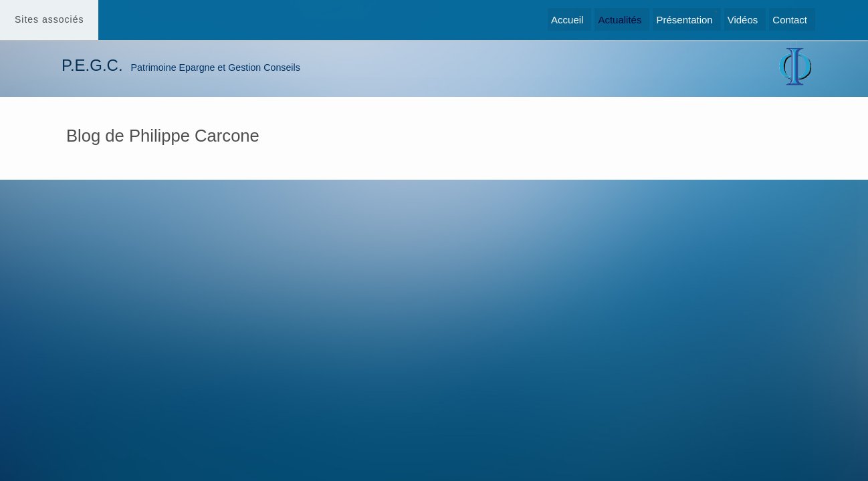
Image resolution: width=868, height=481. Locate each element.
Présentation (684, 20)
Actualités (620, 20)
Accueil (567, 20)
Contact (790, 20)
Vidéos (743, 20)
